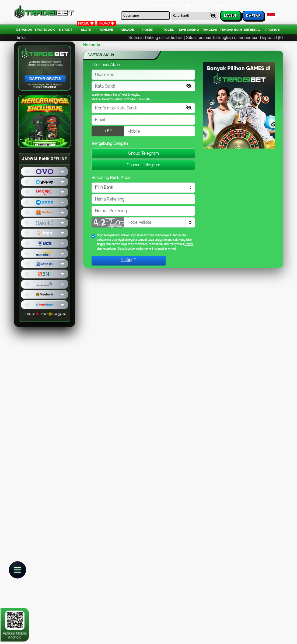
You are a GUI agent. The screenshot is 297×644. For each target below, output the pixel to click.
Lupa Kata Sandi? (258, 5)
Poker (148, 30)
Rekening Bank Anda (111, 178)
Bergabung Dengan (110, 144)
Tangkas (210, 30)
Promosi (273, 30)
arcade (127, 30)
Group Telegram (143, 154)
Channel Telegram (143, 165)
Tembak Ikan (231, 30)
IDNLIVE (106, 30)
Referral (252, 30)
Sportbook (45, 30)
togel (168, 30)
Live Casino (189, 30)
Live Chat (196, 5)
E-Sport (65, 30)
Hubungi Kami (225, 5)
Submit (129, 261)
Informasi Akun (106, 65)
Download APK (166, 5)
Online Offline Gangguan (44, 314)
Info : (22, 38)
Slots (86, 30)
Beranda (24, 30)
